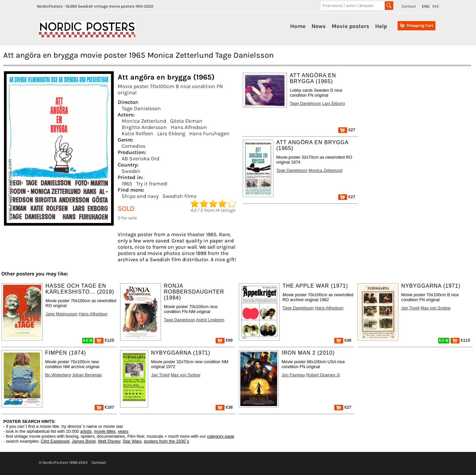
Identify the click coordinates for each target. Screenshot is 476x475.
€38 (224, 407)
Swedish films (179, 196)
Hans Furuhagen (209, 133)
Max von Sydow (435, 308)
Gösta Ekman (186, 121)
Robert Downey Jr (323, 375)
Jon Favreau (293, 375)
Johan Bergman (87, 375)
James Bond (83, 441)
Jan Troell (410, 308)
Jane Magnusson (61, 314)
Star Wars (132, 441)
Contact (409, 6)
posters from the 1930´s (167, 441)
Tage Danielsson (141, 108)
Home (298, 26)
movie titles (105, 431)
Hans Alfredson (189, 127)
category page (221, 436)
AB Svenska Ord (140, 158)
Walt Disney (109, 441)
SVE (436, 6)
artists (86, 431)
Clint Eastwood (55, 441)
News (319, 26)
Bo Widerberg (58, 375)
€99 (224, 340)
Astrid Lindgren (210, 320)
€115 (460, 340)
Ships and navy (140, 196)
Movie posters (350, 26)
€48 (343, 340)
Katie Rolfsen (137, 133)
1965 (127, 184)
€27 (347, 130)
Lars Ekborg (171, 133)
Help (381, 26)
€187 (104, 407)
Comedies (134, 146)
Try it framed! (152, 184)
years (123, 431)
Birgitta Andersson (144, 127)
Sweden (131, 171)
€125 (104, 340)
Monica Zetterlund (144, 121)
